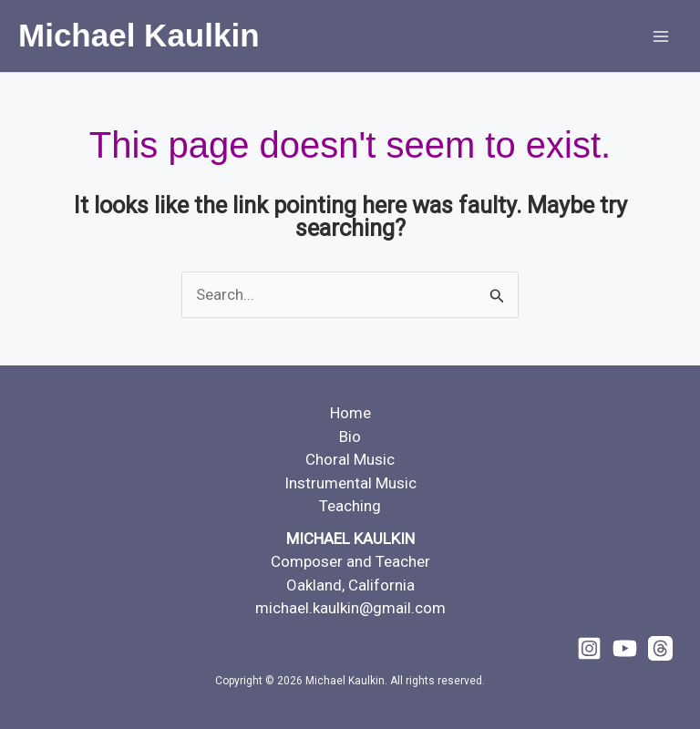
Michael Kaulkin (139, 35)
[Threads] (660, 648)
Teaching (350, 506)
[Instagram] (589, 648)
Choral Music (350, 459)
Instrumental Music (350, 483)
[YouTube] (625, 648)
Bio (350, 436)
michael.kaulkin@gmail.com (350, 608)
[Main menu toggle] (662, 36)
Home (350, 413)
